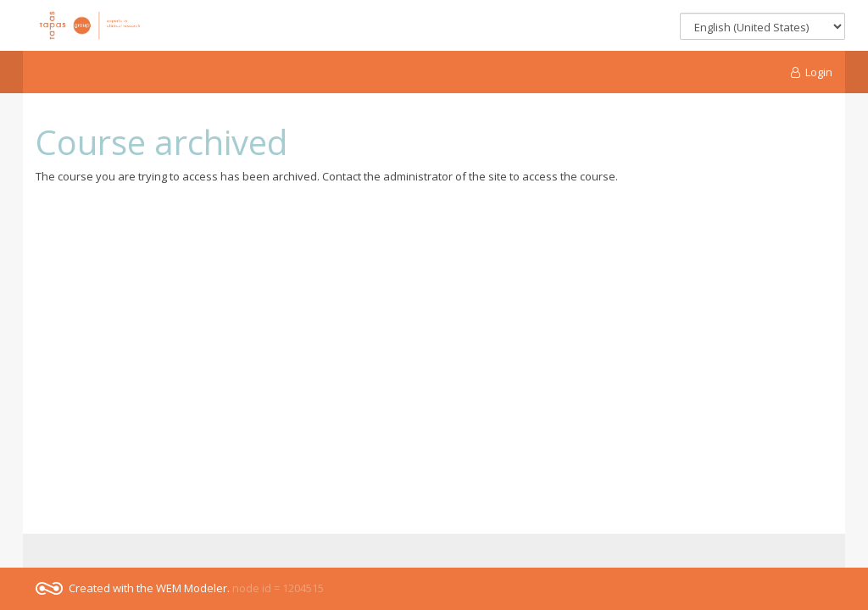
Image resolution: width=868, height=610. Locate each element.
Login (812, 72)
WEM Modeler (192, 588)
